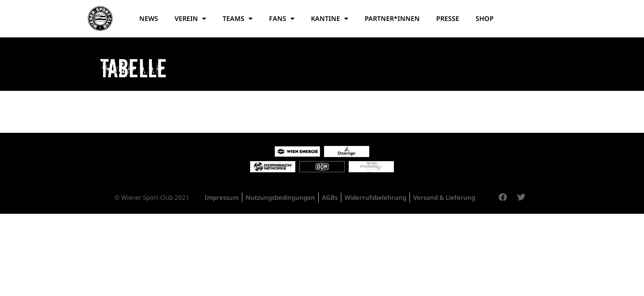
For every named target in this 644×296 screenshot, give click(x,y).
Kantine (330, 18)
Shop (485, 18)
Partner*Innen (392, 18)
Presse (448, 18)
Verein (190, 18)
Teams (238, 18)
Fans (282, 18)
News (149, 18)
